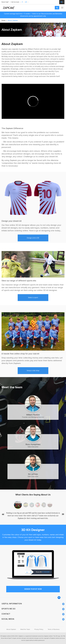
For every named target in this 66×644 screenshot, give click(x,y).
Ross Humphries (33, 444)
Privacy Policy (39, 629)
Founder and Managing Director (33, 417)
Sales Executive (33, 447)
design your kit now (33, 589)
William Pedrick (33, 415)
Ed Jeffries (33, 474)
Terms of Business (54, 629)
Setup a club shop (33, 371)
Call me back (15, 2)
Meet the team (12, 387)
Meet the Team (25, 629)
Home (4, 20)
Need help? (5, 2)
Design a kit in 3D (33, 238)
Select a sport (33, 298)
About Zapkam (11, 629)
